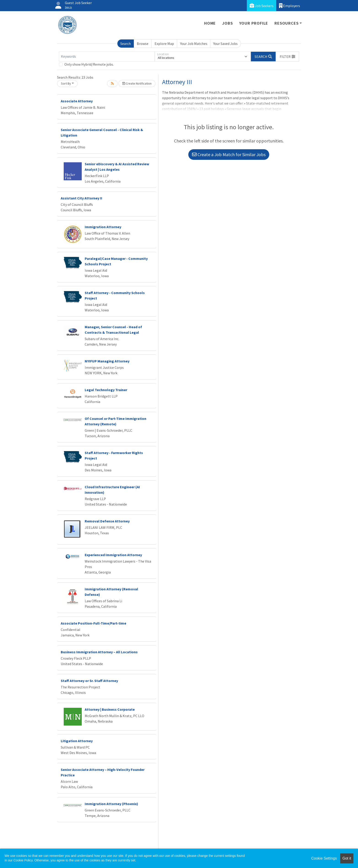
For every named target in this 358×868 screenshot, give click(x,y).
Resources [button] (286, 23)
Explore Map (164, 44)
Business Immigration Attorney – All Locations (99, 652)
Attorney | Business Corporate (110, 709)
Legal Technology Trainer (106, 390)
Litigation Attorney (77, 741)
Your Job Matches (194, 44)
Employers (290, 6)
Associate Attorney (77, 101)
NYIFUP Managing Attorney (107, 361)
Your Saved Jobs (225, 44)
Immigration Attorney (103, 227)
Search (126, 44)
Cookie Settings (324, 858)
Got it (347, 858)
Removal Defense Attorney (107, 521)
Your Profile (254, 23)
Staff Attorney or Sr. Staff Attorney (89, 681)
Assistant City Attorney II (82, 198)
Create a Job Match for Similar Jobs (229, 154)
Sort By (66, 83)
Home (210, 23)
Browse (143, 44)
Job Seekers (262, 6)
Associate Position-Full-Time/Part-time (93, 623)
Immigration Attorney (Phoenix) (111, 804)
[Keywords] (107, 57)
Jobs (227, 23)
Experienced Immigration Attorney (113, 555)
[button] (287, 57)
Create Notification (137, 83)
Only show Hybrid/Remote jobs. (89, 64)
